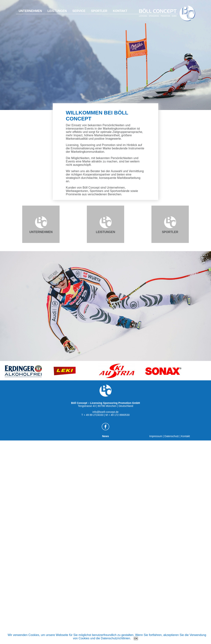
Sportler (99, 11)
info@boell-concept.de (105, 412)
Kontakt (120, 11)
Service (79, 11)
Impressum (156, 436)
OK (136, 638)
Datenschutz (172, 436)
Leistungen (57, 11)
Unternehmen (30, 11)
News (105, 435)
